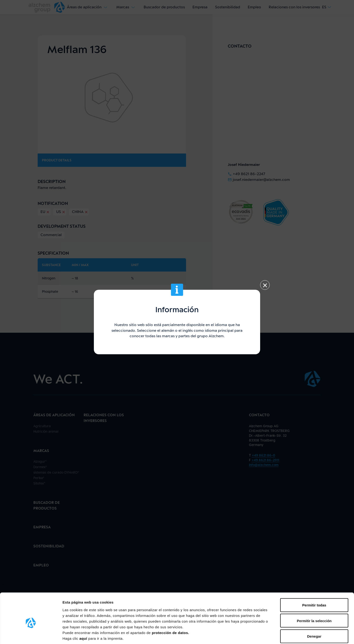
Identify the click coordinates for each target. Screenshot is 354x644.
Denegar (314, 613)
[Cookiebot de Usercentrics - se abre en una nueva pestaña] (31, 635)
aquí (84, 615)
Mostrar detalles (256, 635)
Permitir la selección (314, 597)
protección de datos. (170, 609)
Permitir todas (314, 582)
